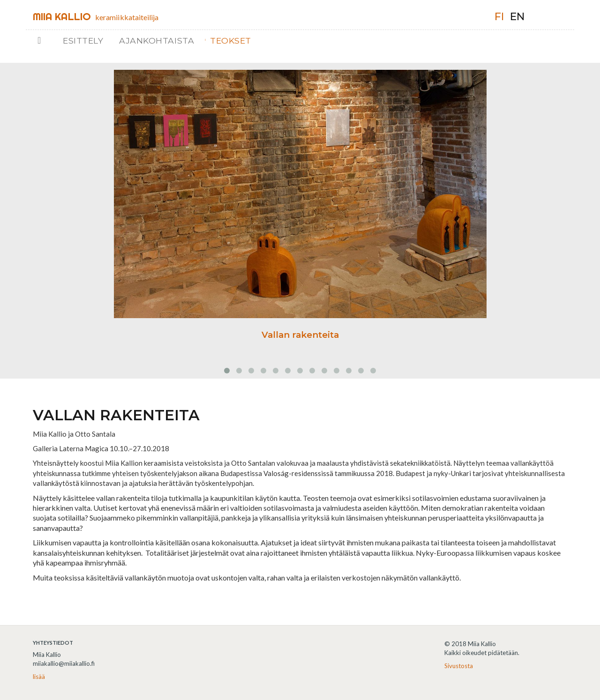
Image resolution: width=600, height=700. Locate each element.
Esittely (83, 41)
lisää (39, 677)
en (517, 17)
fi (499, 17)
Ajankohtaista (157, 41)
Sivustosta (459, 666)
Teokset (231, 41)
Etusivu (46, 41)
